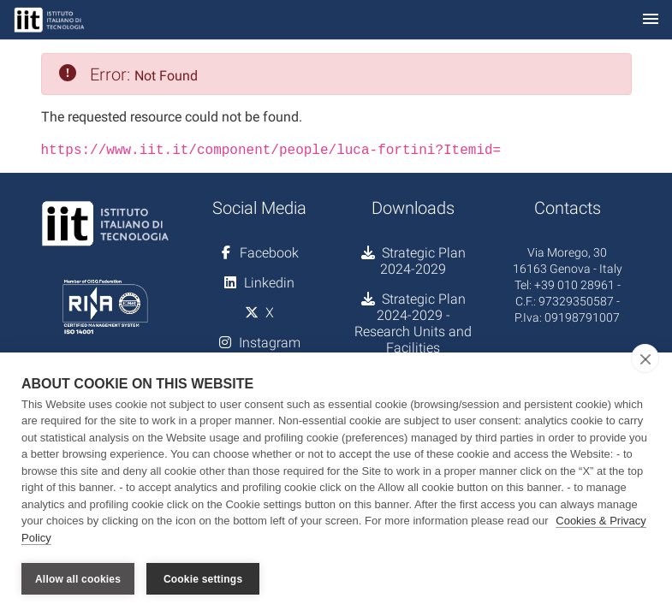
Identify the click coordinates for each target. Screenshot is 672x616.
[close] (645, 358)
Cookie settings (203, 579)
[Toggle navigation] (651, 20)
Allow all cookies (78, 579)
